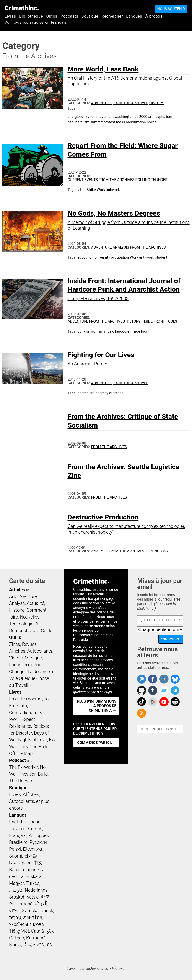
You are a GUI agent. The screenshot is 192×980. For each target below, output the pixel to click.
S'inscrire (171, 639)
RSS (29, 590)
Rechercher (112, 16)
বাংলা (14, 911)
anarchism (95, 331)
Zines (15, 644)
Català (37, 931)
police (152, 122)
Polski (15, 849)
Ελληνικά (32, 849)
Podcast (17, 760)
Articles (17, 590)
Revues (29, 644)
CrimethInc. (22, 8)
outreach (116, 393)
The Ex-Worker (23, 767)
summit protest (103, 122)
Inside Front (153, 321)
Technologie (21, 624)
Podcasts (69, 16)
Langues (134, 16)
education (86, 257)
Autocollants (40, 651)
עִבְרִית (15, 917)
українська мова (26, 924)
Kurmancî (36, 938)
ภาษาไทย (33, 917)
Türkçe (32, 883)
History (157, 103)
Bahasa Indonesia (27, 870)
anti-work (147, 257)
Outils (52, 16)
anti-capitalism (160, 117)
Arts (13, 596)
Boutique (90, 16)
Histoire (17, 610)
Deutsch (34, 829)
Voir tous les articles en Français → (38, 22)
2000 (143, 117)
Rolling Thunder (151, 180)
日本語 (31, 856)
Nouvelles (30, 617)
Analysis (121, 247)
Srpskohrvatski (24, 897)
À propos (154, 16)
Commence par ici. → (97, 743)
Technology (157, 551)
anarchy (102, 393)
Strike (91, 190)
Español (34, 822)
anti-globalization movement (91, 117)
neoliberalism (78, 122)
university (102, 257)
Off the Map (21, 753)
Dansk (47, 911)
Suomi (16, 856)
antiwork (113, 190)
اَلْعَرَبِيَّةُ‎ (41, 904)
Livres (10, 16)
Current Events (83, 180)
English (16, 822)
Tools (171, 321)
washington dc (126, 117)
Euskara (34, 876)
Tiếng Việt (19, 931)
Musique (33, 658)
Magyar (17, 883)
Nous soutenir (171, 9)
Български (20, 863)
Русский (38, 842)
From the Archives (131, 103)
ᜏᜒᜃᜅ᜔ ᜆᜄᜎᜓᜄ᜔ (38, 945)
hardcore (122, 331)
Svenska (30, 911)
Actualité (35, 603)
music (109, 331)
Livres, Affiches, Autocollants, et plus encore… (29, 801)
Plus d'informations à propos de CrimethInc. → (97, 706)
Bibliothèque (31, 16)
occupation (120, 257)
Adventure (101, 103)
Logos (15, 665)
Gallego (17, 938)
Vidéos (16, 658)
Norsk (15, 945)
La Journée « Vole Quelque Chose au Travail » (31, 678)
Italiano (16, 829)
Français (18, 835)
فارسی (16, 890)
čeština (16, 876)
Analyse (17, 603)
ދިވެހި (49, 931)
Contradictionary (26, 713)
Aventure (28, 596)
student (161, 257)
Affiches (17, 651)
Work (101, 190)
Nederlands (36, 890)
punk (82, 331)
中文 (38, 863)
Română (24, 904)
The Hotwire (21, 781)
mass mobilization (131, 122)
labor (82, 190)
